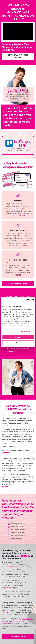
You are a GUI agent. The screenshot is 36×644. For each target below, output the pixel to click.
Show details (26, 331)
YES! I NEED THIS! (18, 283)
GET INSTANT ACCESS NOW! (18, 56)
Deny (18, 343)
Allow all (18, 337)
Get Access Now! (18, 637)
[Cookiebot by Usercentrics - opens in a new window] (26, 300)
